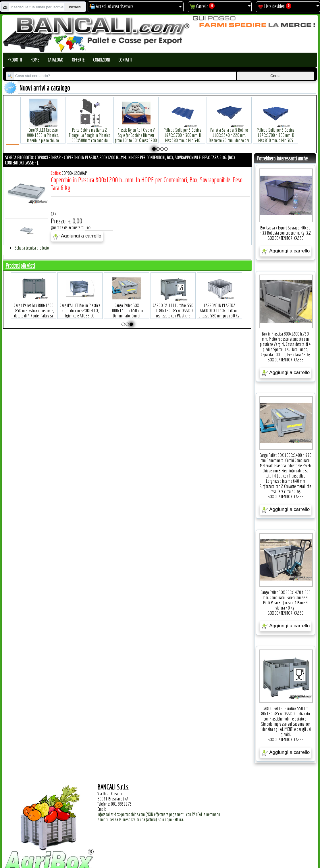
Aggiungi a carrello (77, 236)
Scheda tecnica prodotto (32, 248)
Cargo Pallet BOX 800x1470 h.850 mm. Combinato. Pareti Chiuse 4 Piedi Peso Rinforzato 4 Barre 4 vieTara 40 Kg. (286, 600)
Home (35, 60)
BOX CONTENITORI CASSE (286, 238)
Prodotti (15, 60)
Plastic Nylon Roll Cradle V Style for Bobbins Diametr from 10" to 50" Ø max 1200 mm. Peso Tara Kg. (136, 129)
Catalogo (55, 60)
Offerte (78, 60)
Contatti (125, 60)
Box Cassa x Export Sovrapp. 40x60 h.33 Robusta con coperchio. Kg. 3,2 (285, 230)
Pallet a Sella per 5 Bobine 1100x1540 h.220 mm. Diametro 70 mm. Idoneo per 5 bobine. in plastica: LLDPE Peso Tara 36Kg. (229, 132)
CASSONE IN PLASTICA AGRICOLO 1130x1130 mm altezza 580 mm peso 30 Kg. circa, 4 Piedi (233, 305)
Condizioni (101, 60)
